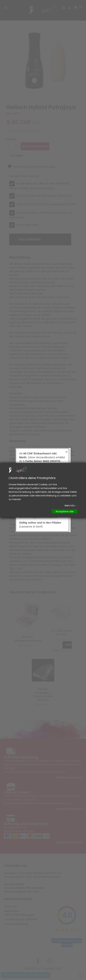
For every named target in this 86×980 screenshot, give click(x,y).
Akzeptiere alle (65, 511)
